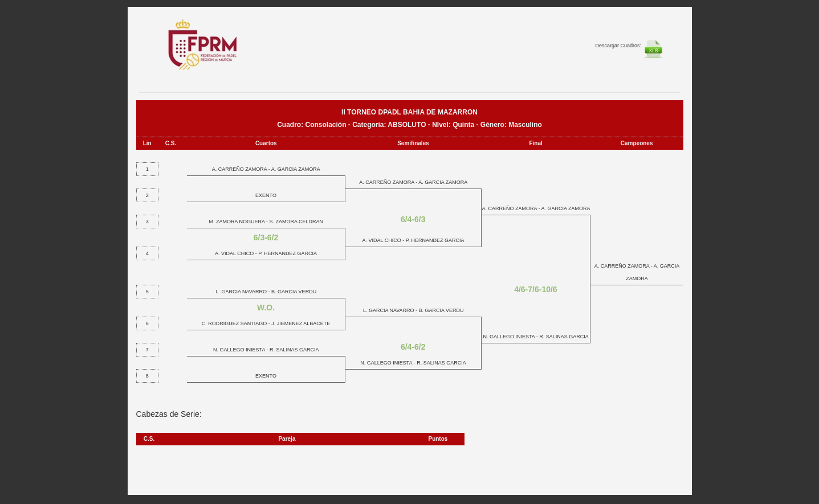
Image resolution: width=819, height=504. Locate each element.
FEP (209, 51)
